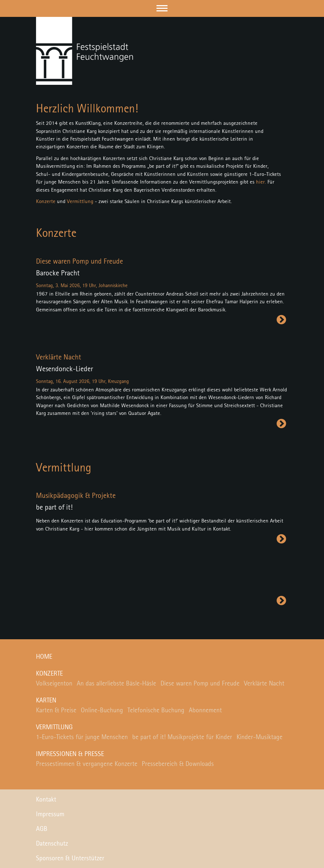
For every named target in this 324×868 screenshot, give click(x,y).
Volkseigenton (54, 684)
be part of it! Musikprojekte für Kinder (182, 737)
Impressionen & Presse (70, 754)
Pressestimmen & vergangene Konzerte (87, 764)
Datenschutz (52, 844)
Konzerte (46, 202)
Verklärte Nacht (264, 684)
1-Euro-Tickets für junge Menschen (82, 737)
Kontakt (46, 800)
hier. (261, 182)
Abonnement (205, 710)
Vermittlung (80, 202)
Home (44, 657)
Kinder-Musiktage (260, 737)
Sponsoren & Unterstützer (70, 858)
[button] (162, 8)
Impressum (50, 814)
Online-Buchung (102, 710)
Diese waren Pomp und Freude (200, 684)
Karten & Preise (56, 710)
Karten (46, 701)
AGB (42, 829)
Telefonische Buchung (156, 710)
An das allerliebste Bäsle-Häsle (116, 684)
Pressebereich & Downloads (178, 764)
